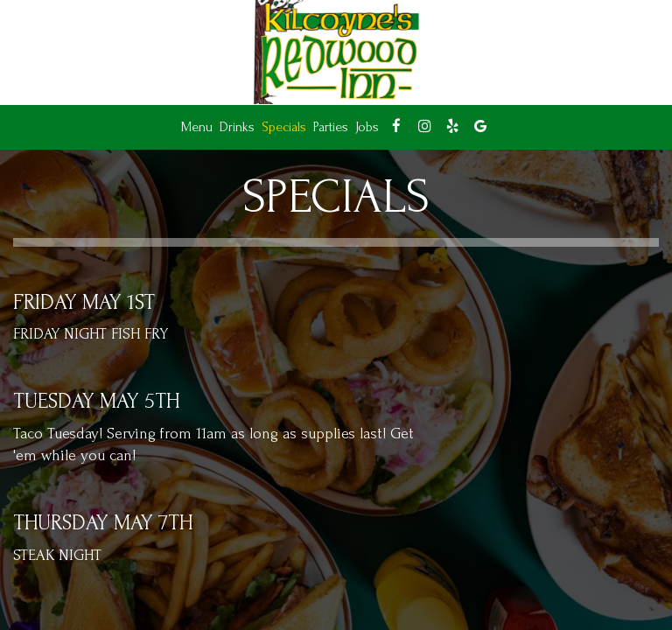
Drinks (237, 127)
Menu (197, 127)
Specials (284, 127)
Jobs (367, 127)
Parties (331, 127)
